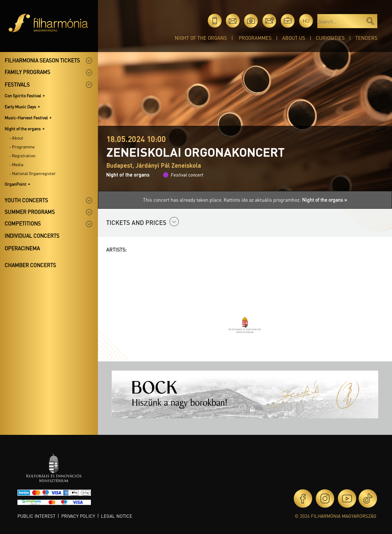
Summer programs (30, 212)
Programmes (255, 38)
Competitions (23, 223)
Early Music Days (20, 106)
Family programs (27, 72)
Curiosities (330, 38)
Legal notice (117, 516)
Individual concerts (32, 236)
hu (306, 21)
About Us (294, 38)
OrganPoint (15, 184)
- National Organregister (32, 173)
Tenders (366, 38)
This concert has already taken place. (183, 200)
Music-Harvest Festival (26, 118)
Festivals (17, 84)
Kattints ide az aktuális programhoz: (285, 200)
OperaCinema (22, 248)
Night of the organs (201, 38)
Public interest (36, 516)
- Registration (22, 155)
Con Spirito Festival (23, 95)
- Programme (22, 147)
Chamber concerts (30, 265)
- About (16, 138)
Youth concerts (26, 200)
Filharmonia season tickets (42, 60)
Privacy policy (78, 516)
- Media (16, 164)
